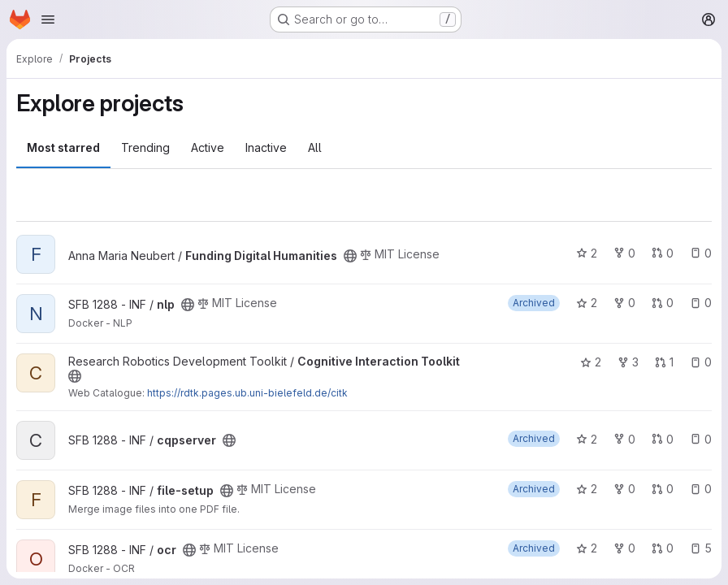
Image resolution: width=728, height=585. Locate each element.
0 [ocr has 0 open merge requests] (663, 548)
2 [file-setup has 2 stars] (587, 489)
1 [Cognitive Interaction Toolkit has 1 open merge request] (664, 362)
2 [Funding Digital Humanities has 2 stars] (587, 253)
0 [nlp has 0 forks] (624, 303)
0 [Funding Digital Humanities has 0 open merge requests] (663, 253)
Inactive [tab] (266, 147)
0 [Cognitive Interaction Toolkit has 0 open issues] (701, 362)
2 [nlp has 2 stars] (587, 303)
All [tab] (315, 147)
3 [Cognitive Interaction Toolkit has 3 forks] (628, 362)
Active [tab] (208, 147)
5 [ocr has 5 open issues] (701, 548)
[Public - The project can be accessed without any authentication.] (350, 256)
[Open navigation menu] (48, 19)
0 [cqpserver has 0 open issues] (701, 439)
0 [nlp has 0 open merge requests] (663, 303)
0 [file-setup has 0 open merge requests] (663, 489)
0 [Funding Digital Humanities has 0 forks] (624, 253)
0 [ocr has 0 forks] (624, 548)
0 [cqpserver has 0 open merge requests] (663, 439)
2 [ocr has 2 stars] (587, 548)
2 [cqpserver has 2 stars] (587, 439)
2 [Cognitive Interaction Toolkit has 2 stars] (591, 362)
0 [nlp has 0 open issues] (701, 303)
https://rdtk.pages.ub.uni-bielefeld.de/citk (247, 393)
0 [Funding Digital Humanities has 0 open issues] (701, 253)
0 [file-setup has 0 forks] (624, 489)
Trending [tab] (145, 147)
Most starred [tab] (63, 147)
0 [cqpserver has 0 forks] (624, 439)
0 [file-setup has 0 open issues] (701, 489)
